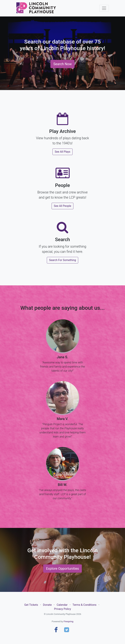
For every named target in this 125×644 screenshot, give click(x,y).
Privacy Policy (62, 609)
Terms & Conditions (85, 605)
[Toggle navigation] (104, 8)
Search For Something (62, 260)
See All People (63, 206)
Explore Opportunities (63, 569)
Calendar (62, 605)
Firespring (69, 621)
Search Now (62, 64)
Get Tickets (31, 605)
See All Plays (62, 152)
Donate (47, 605)
